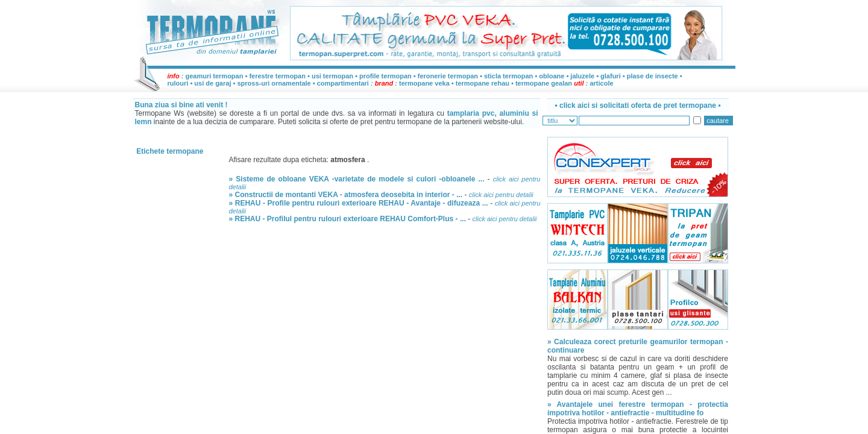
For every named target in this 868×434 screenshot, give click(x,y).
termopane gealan (544, 83)
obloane (552, 76)
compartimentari (344, 83)
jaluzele (582, 76)
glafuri (611, 76)
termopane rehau (483, 83)
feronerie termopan (448, 76)
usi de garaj (212, 83)
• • (637, 105)
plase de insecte (653, 76)
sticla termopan (508, 76)
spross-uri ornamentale (274, 83)
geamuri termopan (214, 76)
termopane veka (424, 83)
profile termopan (385, 76)
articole (601, 83)
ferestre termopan (277, 76)
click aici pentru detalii (501, 195)
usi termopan (332, 76)
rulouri (178, 83)
